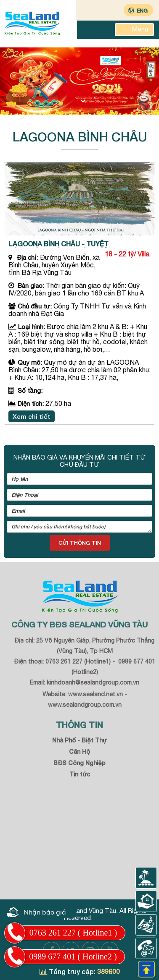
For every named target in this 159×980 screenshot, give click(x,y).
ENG (142, 11)
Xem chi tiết (32, 416)
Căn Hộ (79, 751)
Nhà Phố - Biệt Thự (79, 740)
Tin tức (80, 774)
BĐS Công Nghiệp (79, 763)
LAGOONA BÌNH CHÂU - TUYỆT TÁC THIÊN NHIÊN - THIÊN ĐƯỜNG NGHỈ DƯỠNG (64, 244)
